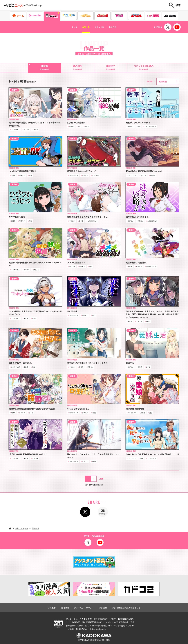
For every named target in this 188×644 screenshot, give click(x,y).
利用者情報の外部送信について (124, 607)
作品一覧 (83, 27)
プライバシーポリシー (85, 607)
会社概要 (55, 607)
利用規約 (67, 607)
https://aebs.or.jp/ (99, 628)
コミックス (101, 27)
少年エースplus (22, 528)
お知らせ (119, 27)
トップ (67, 27)
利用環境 (103, 607)
